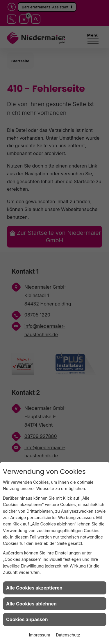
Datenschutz (68, 635)
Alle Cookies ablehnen (31, 604)
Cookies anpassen (27, 619)
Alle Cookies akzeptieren (34, 588)
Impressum (39, 635)
